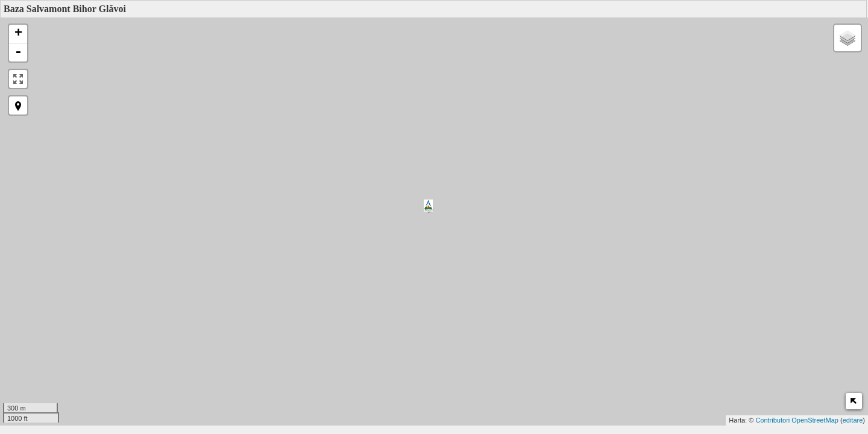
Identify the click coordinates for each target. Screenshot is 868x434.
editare (853, 420)
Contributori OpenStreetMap (797, 420)
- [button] (18, 52)
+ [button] (18, 34)
